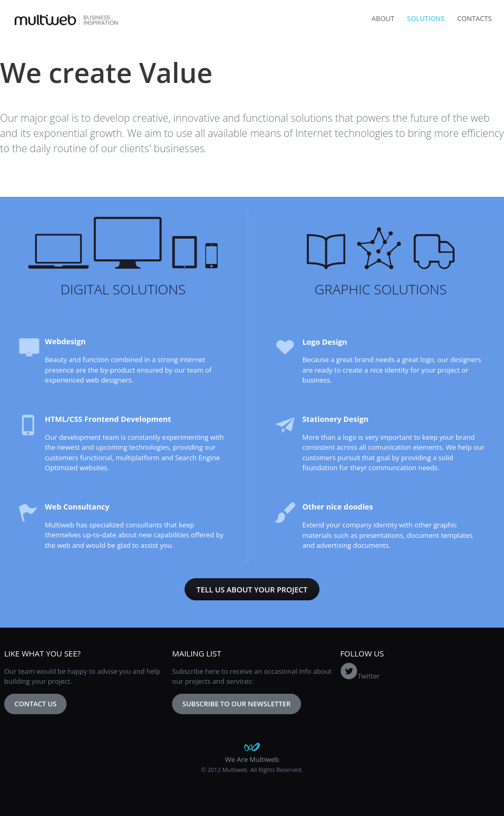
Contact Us (36, 704)
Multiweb (66, 20)
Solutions (426, 18)
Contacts (475, 18)
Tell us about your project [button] (252, 590)
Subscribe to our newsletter (237, 704)
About (383, 18)
